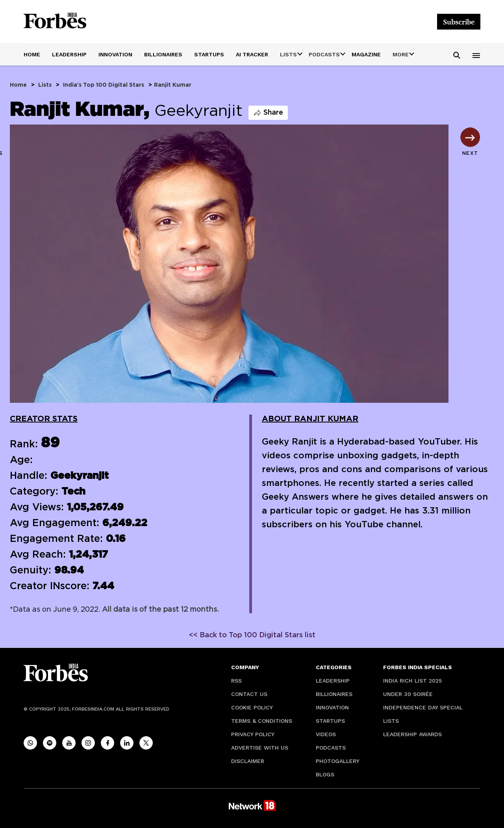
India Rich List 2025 (412, 681)
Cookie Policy (252, 707)
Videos (326, 734)
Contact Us (249, 694)
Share (268, 113)
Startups (209, 54)
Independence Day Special (423, 707)
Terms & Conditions (262, 721)
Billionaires (163, 54)
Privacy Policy (253, 734)
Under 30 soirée (408, 694)
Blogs (325, 774)
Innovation (115, 54)
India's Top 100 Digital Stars (104, 85)
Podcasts (331, 748)
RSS (236, 681)
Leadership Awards (412, 734)
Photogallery (338, 761)
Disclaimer (248, 761)
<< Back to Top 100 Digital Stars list (252, 635)
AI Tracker (252, 54)
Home (32, 54)
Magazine (366, 54)
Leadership (69, 54)
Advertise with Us (260, 748)
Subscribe (459, 22)
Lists (45, 85)
